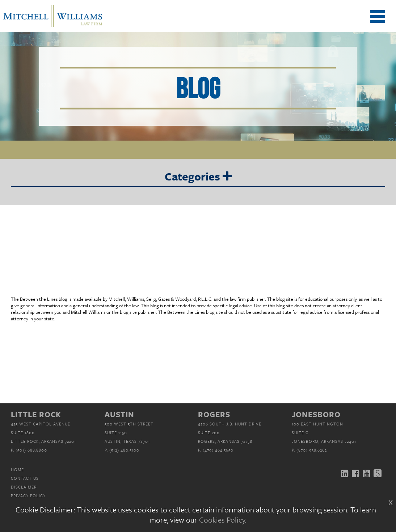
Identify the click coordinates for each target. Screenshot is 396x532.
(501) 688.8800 (31, 450)
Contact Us (25, 478)
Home (17, 469)
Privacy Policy (28, 496)
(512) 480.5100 (124, 450)
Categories (198, 177)
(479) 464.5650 (218, 450)
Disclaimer (24, 487)
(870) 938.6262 (312, 450)
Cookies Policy (222, 520)
